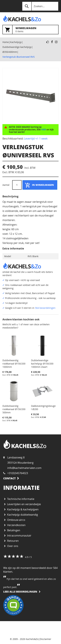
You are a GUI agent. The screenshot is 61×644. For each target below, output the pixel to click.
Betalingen (14, 530)
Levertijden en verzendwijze (24, 504)
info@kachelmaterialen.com (24, 468)
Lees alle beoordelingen (20, 592)
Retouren (13, 541)
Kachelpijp (16, 42)
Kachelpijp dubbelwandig (23, 515)
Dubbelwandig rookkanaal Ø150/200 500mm (14, 409)
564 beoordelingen (45, 308)
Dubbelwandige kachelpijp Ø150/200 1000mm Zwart (42, 364)
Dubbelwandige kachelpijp (17, 47)
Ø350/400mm (10, 52)
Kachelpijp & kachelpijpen (23, 509)
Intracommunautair (19, 536)
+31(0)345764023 (18, 473)
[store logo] (17, 19)
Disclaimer (45, 639)
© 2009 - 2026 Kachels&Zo (24, 639)
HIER (44, 130)
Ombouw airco (16, 520)
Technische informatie (21, 499)
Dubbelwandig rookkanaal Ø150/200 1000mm (14, 364)
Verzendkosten (16, 525)
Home (6, 42)
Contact (9, 478)
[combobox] (40, 6)
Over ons (13, 546)
